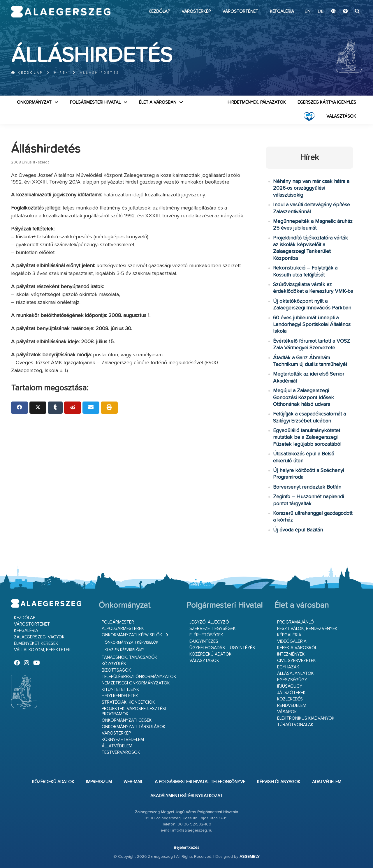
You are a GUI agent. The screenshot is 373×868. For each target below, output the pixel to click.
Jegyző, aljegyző (209, 622)
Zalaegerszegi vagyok (39, 637)
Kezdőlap (159, 12)
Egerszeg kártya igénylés (327, 102)
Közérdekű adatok (211, 654)
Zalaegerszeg (61, 12)
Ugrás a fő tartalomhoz (347, 3)
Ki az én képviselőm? (124, 650)
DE (321, 12)
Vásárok (287, 712)
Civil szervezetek (297, 661)
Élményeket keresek (36, 643)
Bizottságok (116, 670)
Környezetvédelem (123, 740)
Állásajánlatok (295, 674)
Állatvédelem (117, 746)
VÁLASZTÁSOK (341, 116)
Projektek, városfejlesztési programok (134, 711)
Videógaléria (292, 641)
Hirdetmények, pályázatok (257, 102)
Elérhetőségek (206, 635)
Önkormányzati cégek (127, 720)
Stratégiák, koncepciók (128, 702)
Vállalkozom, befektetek (42, 650)
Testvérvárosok (121, 752)
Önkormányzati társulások (134, 727)
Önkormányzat (34, 102)
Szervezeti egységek (213, 629)
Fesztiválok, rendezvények (307, 629)
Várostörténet (240, 12)
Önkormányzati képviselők (132, 635)
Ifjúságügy (290, 686)
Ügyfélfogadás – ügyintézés (222, 648)
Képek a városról (297, 648)
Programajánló (295, 622)
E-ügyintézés (204, 641)
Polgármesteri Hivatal (95, 102)
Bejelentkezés (186, 848)
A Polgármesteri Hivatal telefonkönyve (200, 782)
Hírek (61, 73)
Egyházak (288, 667)
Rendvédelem (292, 706)
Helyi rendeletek (120, 696)
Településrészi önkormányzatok (139, 677)
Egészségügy (292, 680)
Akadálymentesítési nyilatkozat (186, 796)
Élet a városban (158, 102)
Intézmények (291, 654)
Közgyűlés (114, 664)
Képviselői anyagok (279, 782)
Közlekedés (290, 699)
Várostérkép (196, 12)
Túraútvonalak (295, 725)
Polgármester (118, 622)
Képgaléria (282, 12)
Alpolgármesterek (123, 629)
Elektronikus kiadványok (306, 718)
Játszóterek (291, 693)
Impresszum (99, 782)
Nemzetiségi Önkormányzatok (136, 683)
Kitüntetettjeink (120, 690)
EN (308, 12)
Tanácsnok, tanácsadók (130, 657)
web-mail (133, 782)
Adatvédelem (327, 782)
